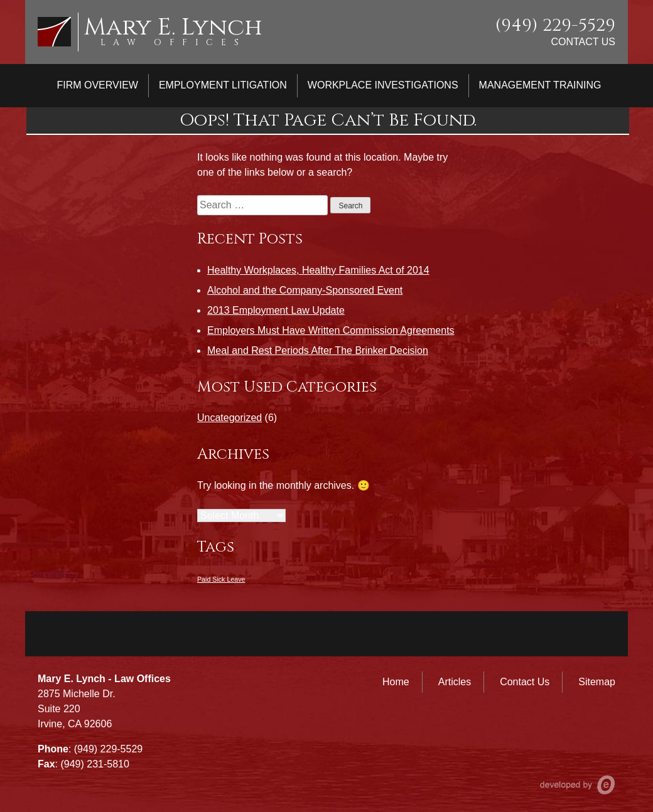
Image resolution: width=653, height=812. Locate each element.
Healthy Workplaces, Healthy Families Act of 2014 (318, 270)
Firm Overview (97, 85)
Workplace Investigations (383, 85)
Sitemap (597, 682)
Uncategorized (229, 418)
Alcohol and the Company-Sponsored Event (305, 290)
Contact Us (583, 42)
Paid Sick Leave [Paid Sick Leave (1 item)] (221, 579)
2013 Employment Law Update (276, 310)
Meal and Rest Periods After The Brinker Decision (318, 350)
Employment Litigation (223, 85)
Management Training (540, 85)
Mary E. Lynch (173, 27)
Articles (455, 682)
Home (396, 682)
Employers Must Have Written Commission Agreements (331, 330)
